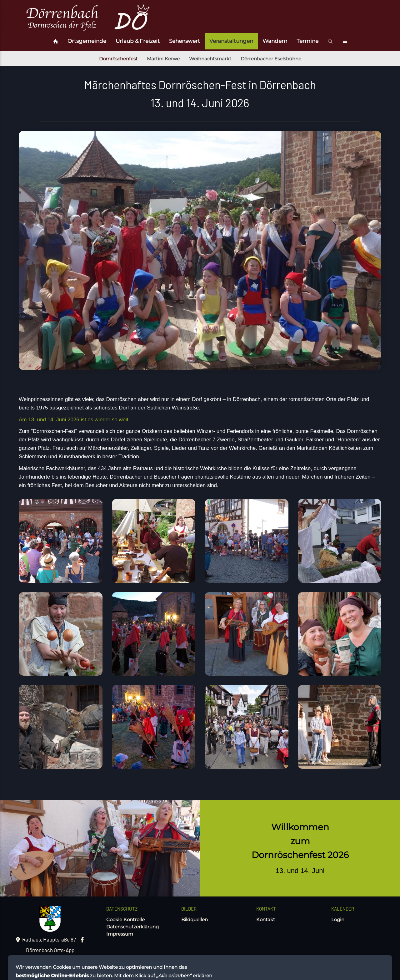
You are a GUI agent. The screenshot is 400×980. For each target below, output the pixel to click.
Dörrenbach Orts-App (50, 950)
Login (338, 919)
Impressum (120, 934)
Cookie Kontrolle (125, 919)
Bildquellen (195, 919)
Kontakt (266, 919)
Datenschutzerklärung (132, 927)
